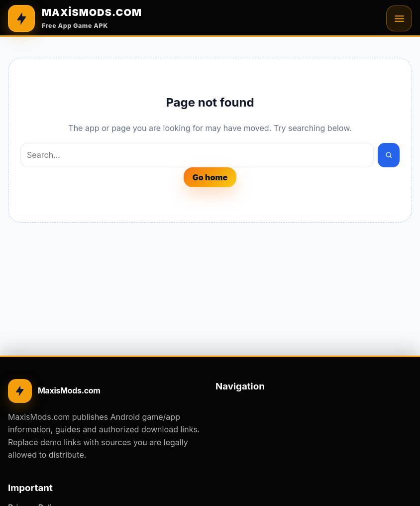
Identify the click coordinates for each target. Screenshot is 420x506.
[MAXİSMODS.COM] (75, 18)
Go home (210, 177)
